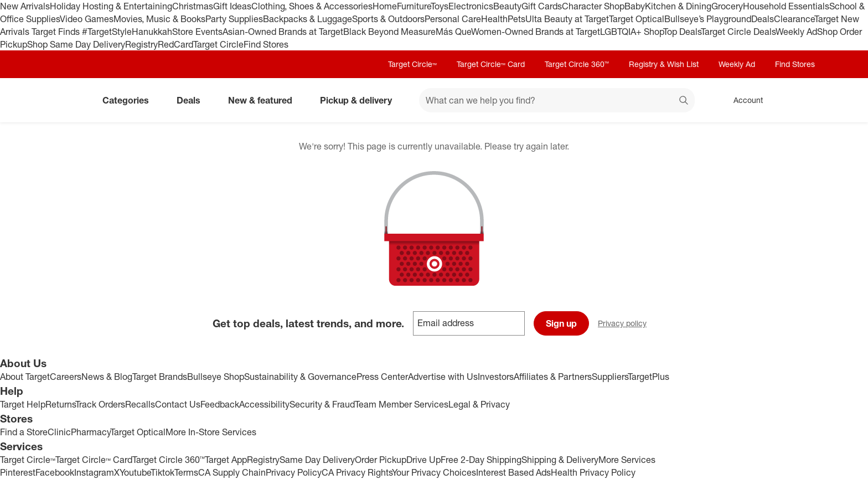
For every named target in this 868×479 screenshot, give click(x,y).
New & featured (265, 100)
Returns (60, 404)
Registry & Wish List (664, 64)
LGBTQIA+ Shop (632, 32)
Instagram (94, 472)
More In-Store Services (211, 432)
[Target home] (71, 100)
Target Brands (160, 377)
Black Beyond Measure (389, 32)
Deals (763, 19)
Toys (440, 6)
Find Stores (266, 44)
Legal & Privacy (479, 404)
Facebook (55, 472)
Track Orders (100, 404)
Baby (635, 6)
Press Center (382, 377)
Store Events (197, 32)
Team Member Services (402, 404)
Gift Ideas (232, 6)
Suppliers (610, 377)
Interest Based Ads (513, 472)
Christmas (193, 6)
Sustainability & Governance (300, 377)
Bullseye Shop (216, 377)
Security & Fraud (322, 404)
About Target (25, 377)
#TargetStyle (107, 32)
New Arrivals (25, 6)
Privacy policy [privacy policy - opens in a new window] (627, 324)
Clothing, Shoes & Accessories (312, 6)
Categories (130, 100)
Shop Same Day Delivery (76, 44)
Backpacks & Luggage (308, 19)
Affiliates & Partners (553, 377)
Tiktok (162, 472)
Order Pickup (381, 460)
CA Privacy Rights (357, 472)
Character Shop (593, 6)
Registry (141, 44)
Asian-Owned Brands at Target (283, 32)
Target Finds (57, 32)
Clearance (794, 19)
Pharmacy (91, 432)
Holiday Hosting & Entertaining (111, 6)
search (684, 101)
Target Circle (218, 44)
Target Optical (637, 19)
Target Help (23, 404)
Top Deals (682, 32)
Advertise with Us (443, 377)
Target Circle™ (412, 64)
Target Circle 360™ (577, 64)
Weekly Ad (796, 32)
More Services (627, 460)
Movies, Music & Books (159, 19)
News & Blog (107, 377)
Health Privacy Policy (593, 472)
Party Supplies (234, 19)
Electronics (471, 6)
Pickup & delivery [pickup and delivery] (360, 100)
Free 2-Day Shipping (481, 460)
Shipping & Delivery (560, 460)
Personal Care (453, 19)
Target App (226, 460)
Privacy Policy (294, 472)
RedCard (175, 44)
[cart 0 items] (798, 100)
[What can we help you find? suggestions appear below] (557, 100)
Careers (66, 377)
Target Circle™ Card (491, 64)
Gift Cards (542, 6)
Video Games (87, 19)
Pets (516, 19)
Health (494, 19)
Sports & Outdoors (388, 19)
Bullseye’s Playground (708, 19)
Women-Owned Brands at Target (536, 32)
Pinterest (18, 472)
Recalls (140, 404)
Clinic (59, 432)
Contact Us (178, 404)
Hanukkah (152, 32)
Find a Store (24, 432)
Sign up (561, 323)
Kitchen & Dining (678, 6)
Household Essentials (786, 6)
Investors (496, 377)
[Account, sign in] (743, 100)
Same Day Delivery (317, 460)
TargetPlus (649, 377)
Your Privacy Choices (434, 472)
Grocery (727, 6)
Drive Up (423, 460)
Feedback (220, 404)
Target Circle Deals (738, 32)
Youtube (135, 472)
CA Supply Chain (232, 472)
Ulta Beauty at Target (567, 19)
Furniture (414, 6)
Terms (186, 472)
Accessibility (264, 404)
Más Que (453, 32)
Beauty (507, 6)
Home (385, 6)
